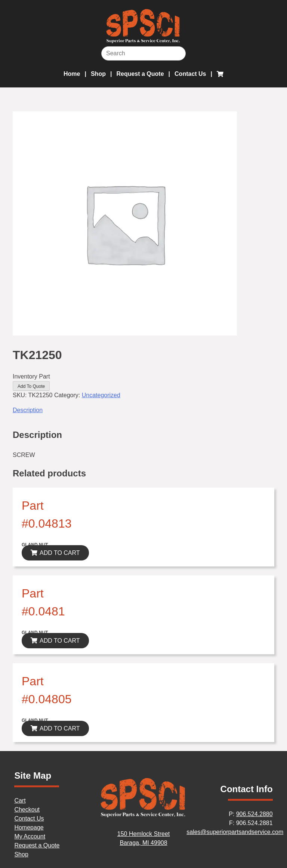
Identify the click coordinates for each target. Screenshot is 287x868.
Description (28, 410)
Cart (20, 801)
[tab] (143, 410)
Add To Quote (31, 386)
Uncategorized (101, 395)
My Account (30, 836)
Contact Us (190, 74)
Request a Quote (140, 74)
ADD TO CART (60, 553)
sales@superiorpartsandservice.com (235, 832)
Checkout (27, 810)
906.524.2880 (254, 814)
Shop (98, 74)
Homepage (29, 827)
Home (72, 74)
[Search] (143, 53)
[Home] (143, 816)
